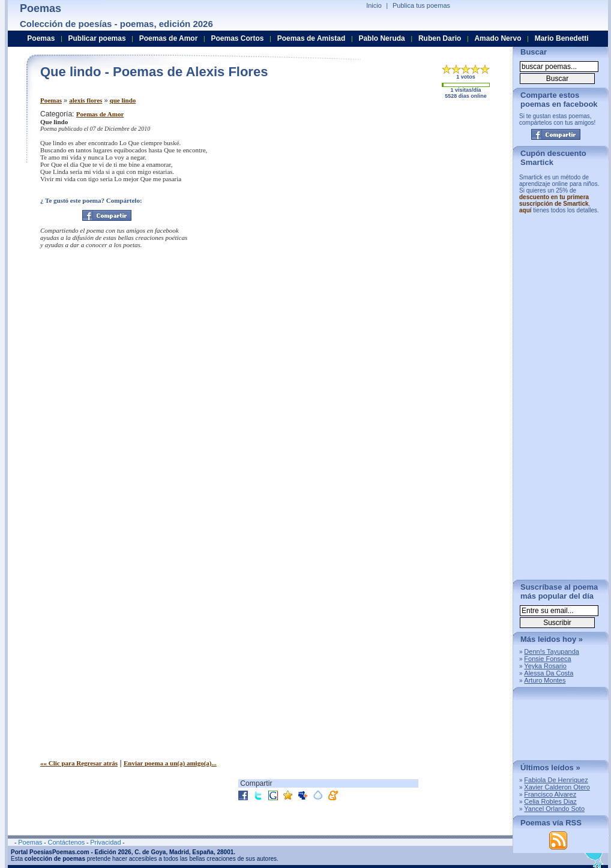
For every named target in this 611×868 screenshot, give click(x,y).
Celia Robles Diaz (550, 801)
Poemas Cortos (237, 38)
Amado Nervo (498, 38)
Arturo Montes (545, 680)
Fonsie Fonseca (547, 659)
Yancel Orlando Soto (554, 809)
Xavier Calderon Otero (557, 787)
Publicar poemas (97, 38)
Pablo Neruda (381, 38)
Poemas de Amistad (312, 38)
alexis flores (86, 100)
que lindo (123, 100)
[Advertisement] (403, 194)
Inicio (374, 5)
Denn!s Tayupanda (552, 651)
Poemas (51, 100)
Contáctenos (66, 842)
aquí (525, 210)
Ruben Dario (440, 38)
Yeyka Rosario (545, 666)
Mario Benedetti (562, 38)
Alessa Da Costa (549, 673)
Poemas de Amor (100, 114)
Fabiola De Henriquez (556, 780)
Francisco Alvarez (550, 794)
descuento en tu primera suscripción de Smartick (554, 200)
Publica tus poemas (421, 5)
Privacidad (105, 842)
